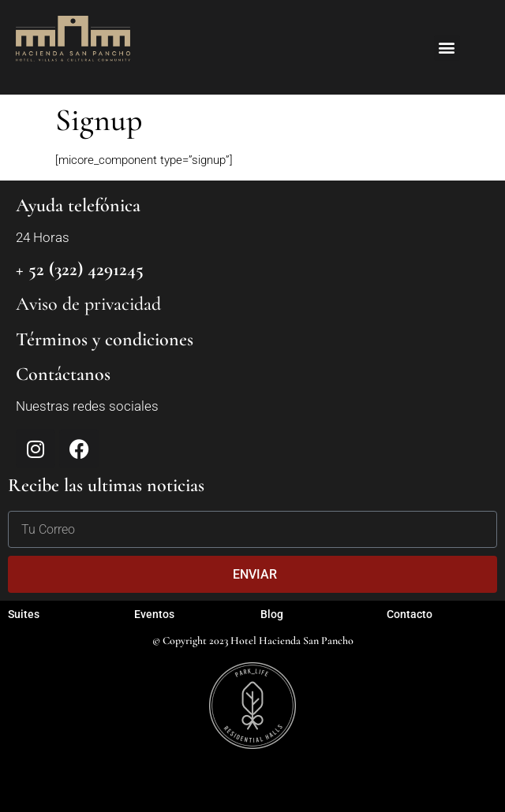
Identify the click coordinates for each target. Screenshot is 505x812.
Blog (272, 614)
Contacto (410, 614)
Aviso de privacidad (88, 304)
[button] (447, 48)
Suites (24, 614)
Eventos (154, 614)
